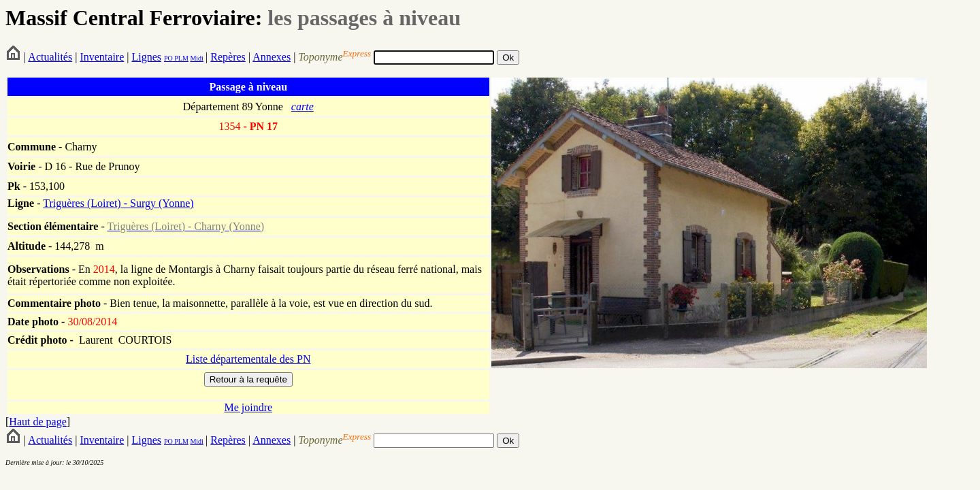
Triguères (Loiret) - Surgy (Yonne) (118, 203)
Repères (228, 57)
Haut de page (37, 422)
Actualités (50, 57)
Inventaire (102, 57)
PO (168, 58)
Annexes (272, 57)
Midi (196, 58)
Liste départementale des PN (248, 359)
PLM (181, 58)
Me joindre (248, 407)
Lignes (146, 57)
